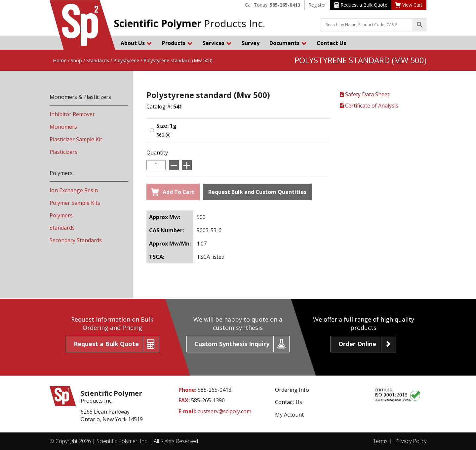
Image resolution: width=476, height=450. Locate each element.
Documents (288, 43)
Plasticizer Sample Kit (76, 139)
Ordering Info (292, 390)
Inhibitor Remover (72, 114)
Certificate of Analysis (369, 106)
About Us (136, 43)
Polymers (61, 215)
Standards (98, 60)
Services (217, 43)
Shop (76, 60)
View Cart (409, 5)
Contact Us (331, 43)
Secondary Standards (76, 240)
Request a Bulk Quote (361, 5)
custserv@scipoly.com (224, 411)
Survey (251, 43)
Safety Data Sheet (365, 94)
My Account (289, 415)
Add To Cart (173, 192)
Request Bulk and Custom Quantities (257, 192)
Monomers (63, 127)
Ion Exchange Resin (74, 190)
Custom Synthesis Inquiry (232, 344)
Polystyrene (126, 60)
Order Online (357, 344)
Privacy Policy (411, 441)
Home (60, 60)
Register (317, 5)
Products (177, 43)
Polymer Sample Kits (75, 203)
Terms (380, 441)
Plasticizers (63, 152)
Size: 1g (166, 126)
